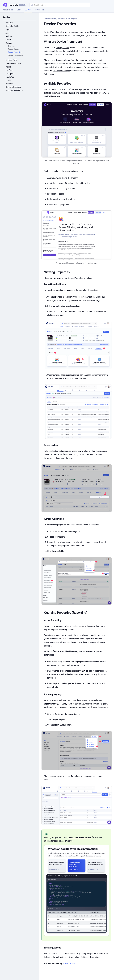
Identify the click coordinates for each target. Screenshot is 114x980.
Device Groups (14, 49)
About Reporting (53, 620)
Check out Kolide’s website (80, 837)
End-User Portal (11, 60)
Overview (9, 23)
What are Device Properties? (63, 42)
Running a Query (53, 694)
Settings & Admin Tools (14, 90)
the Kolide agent (95, 60)
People (8, 80)
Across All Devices (54, 519)
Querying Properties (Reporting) (66, 613)
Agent (8, 30)
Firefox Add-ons (91, 263)
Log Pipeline (10, 74)
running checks (63, 48)
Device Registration (15, 55)
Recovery (9, 84)
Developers (40, 10)
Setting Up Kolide (12, 26)
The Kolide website (51, 160)
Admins (28, 10)
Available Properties (58, 84)
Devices (9, 43)
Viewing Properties (57, 272)
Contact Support (70, 963)
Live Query (9, 70)
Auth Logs (9, 36)
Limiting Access (53, 948)
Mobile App (10, 77)
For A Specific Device (55, 284)
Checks (8, 40)
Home (46, 19)
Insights (9, 67)
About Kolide (8, 10)
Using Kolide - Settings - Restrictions (84, 957)
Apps (8, 33)
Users (19, 10)
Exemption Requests (13, 64)
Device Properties (15, 52)
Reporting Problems (13, 87)
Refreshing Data (51, 445)
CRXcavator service (61, 71)
